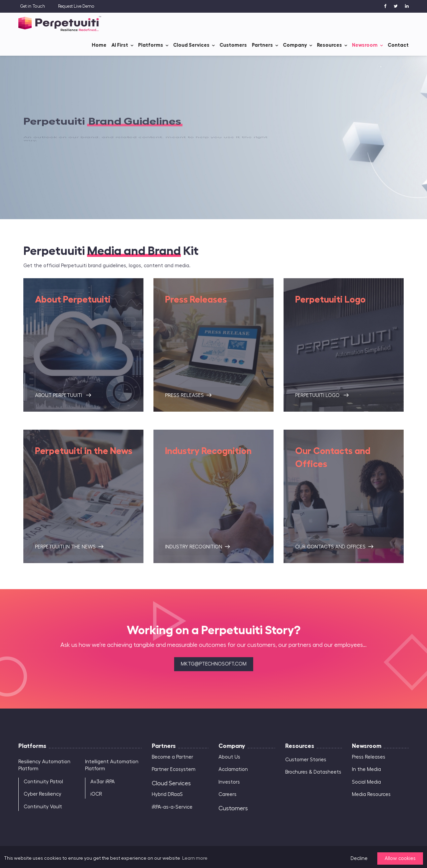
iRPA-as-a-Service (172, 807)
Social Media (366, 782)
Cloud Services (191, 45)
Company (295, 45)
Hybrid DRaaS (167, 794)
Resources (329, 45)
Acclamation (233, 769)
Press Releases (369, 757)
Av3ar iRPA (103, 782)
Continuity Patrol (43, 782)
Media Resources (371, 794)
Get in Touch (33, 6)
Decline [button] (359, 858)
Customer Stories (306, 760)
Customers (233, 45)
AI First (120, 45)
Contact (398, 45)
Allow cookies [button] (400, 858)
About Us (229, 757)
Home (99, 45)
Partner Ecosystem (174, 769)
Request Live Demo (76, 6)
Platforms (151, 45)
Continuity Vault (43, 807)
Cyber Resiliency (43, 794)
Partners (262, 45)
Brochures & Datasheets (313, 772)
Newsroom (365, 45)
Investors (229, 782)
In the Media (366, 769)
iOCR (96, 794)
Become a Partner (172, 757)
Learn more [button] (195, 858)
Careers (228, 794)
